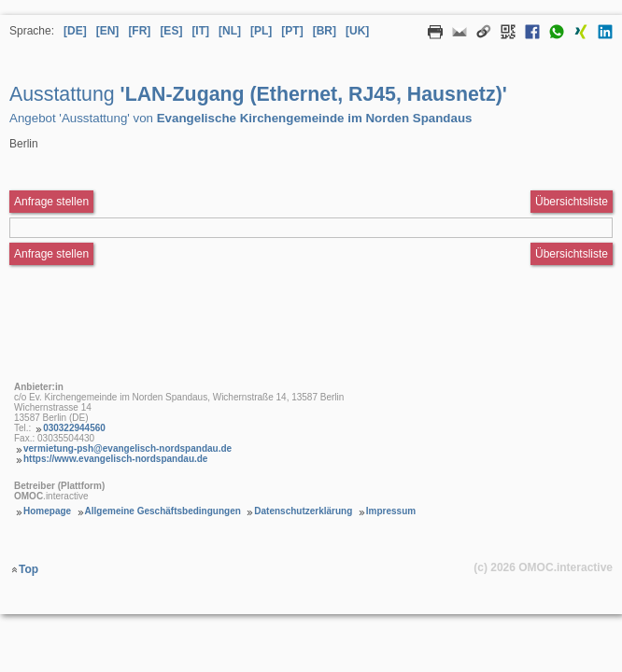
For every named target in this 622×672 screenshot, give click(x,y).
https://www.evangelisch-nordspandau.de (115, 459)
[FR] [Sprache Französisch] (139, 31)
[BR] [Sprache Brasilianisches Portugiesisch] (325, 31)
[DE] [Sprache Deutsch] (75, 31)
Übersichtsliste (572, 202)
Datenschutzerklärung (303, 511)
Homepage (47, 511)
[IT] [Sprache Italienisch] (200, 31)
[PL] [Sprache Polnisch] (261, 31)
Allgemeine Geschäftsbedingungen (163, 511)
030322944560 (74, 428)
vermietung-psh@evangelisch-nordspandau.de (127, 448)
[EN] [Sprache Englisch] (108, 31)
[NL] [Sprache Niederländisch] (230, 31)
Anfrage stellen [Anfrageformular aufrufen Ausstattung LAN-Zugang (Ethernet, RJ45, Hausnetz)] (51, 202)
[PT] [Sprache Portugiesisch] (292, 31)
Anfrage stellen (51, 254)
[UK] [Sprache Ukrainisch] (357, 31)
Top (28, 569)
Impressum (391, 511)
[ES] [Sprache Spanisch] (171, 31)
